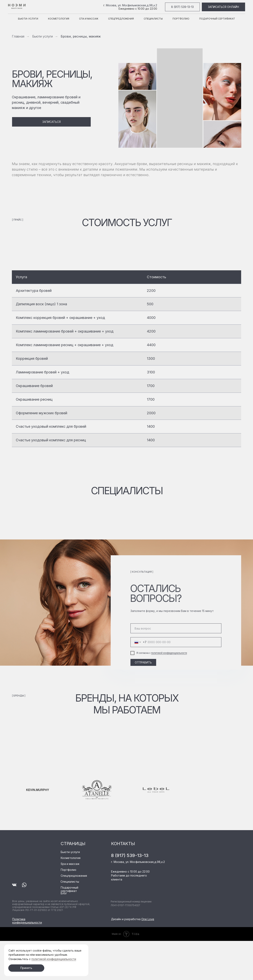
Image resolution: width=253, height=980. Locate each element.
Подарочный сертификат (217, 19)
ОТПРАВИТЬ (143, 662)
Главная (18, 36)
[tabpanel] (126, 362)
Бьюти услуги (42, 36)
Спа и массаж (89, 19)
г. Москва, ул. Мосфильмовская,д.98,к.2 (138, 862)
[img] (28, 846)
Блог (64, 893)
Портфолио (181, 19)
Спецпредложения (121, 19)
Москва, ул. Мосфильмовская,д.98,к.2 (132, 5)
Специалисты (153, 19)
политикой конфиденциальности (169, 653)
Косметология (59, 19)
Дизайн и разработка (133, 919)
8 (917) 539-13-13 (130, 855)
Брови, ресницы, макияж (81, 36)
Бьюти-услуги (28, 19)
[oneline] (176, 628)
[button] (51, 122)
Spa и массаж (70, 864)
